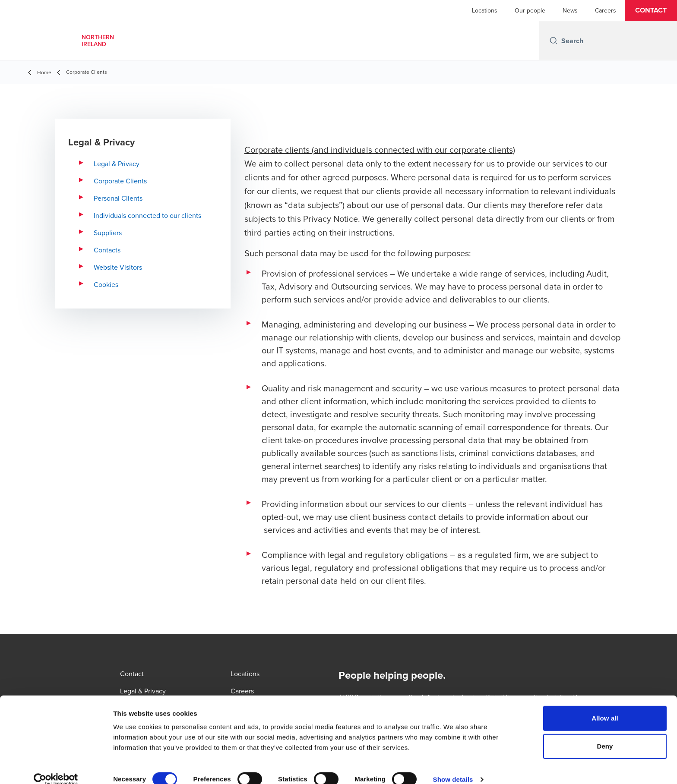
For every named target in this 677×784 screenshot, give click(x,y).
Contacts (107, 250)
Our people (530, 10)
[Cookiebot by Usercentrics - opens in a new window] (56, 767)
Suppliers (108, 233)
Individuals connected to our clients (147, 215)
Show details (453, 767)
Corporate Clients (120, 181)
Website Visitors (118, 267)
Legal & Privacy (117, 164)
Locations (485, 10)
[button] (651, 10)
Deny (605, 734)
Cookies (106, 284)
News (570, 10)
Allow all (605, 706)
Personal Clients (118, 198)
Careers (606, 10)
